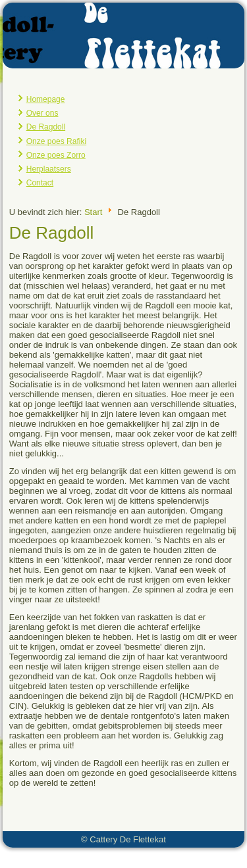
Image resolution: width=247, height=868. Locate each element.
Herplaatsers (49, 169)
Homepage (46, 99)
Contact (40, 183)
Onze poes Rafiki (56, 141)
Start (93, 211)
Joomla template (91, 858)
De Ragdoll (46, 127)
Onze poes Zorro (56, 155)
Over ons (42, 113)
